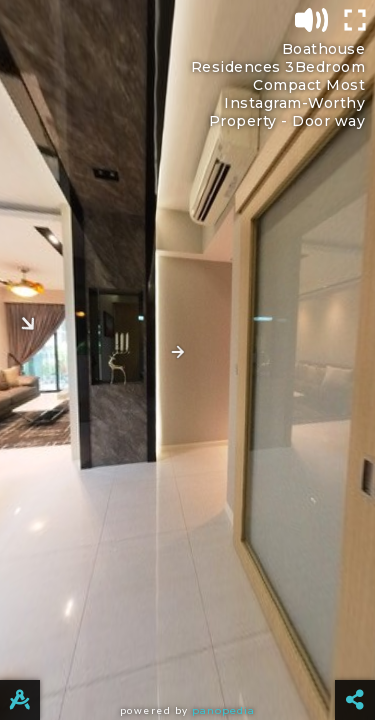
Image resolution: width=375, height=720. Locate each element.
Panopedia (223, 710)
